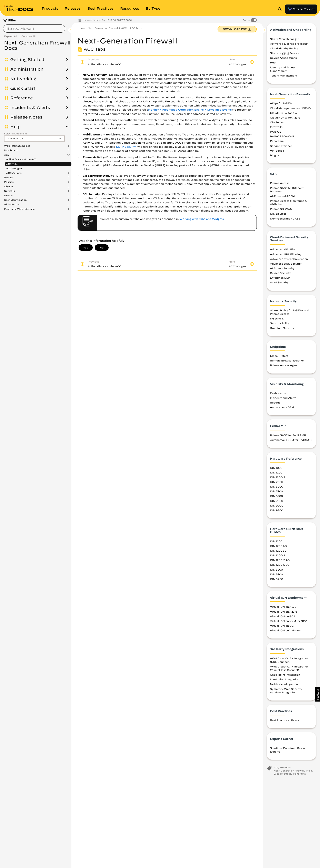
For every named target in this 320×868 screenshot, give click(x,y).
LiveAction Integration (285, 681)
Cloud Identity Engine (284, 50)
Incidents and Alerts (283, 399)
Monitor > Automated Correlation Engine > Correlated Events (190, 110)
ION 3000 (277, 488)
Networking (23, 79)
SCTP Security (126, 147)
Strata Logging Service (285, 54)
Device (8, 195)
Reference (22, 98)
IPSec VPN (277, 320)
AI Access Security (282, 269)
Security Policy (280, 324)
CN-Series (277, 123)
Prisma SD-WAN (281, 210)
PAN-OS (276, 133)
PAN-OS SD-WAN (282, 137)
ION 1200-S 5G (280, 566)
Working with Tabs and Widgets (202, 219)
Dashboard (11, 150)
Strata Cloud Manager (284, 40)
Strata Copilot (301, 9)
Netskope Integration (284, 685)
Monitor (9, 177)
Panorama (277, 142)
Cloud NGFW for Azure (285, 119)
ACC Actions (14, 173)
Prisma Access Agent (284, 366)
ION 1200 (276, 473)
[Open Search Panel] (281, 9)
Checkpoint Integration (285, 676)
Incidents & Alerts (30, 108)
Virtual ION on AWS (283, 608)
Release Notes (26, 117)
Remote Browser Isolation (287, 362)
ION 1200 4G (278, 547)
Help (15, 127)
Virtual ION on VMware (285, 632)
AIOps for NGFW (281, 104)
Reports (275, 404)
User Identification (15, 200)
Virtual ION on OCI (282, 627)
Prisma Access (280, 184)
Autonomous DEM (282, 408)
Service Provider (281, 147)
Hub (273, 64)
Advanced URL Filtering (286, 255)
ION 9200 (277, 511)
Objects (9, 186)
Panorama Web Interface (19, 209)
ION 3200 (276, 492)
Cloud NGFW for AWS (285, 114)
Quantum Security (282, 329)
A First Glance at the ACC (21, 159)
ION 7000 (277, 502)
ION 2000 (277, 483)
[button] (317, 694)
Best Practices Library (284, 721)
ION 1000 (276, 469)
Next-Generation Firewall (103, 28)
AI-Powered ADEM (282, 197)
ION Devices (278, 215)
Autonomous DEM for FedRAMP (291, 441)
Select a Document (16, 134)
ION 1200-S (278, 478)
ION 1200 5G (278, 552)
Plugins (275, 156)
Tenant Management (284, 77)
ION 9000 (277, 507)
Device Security (280, 274)
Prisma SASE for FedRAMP (288, 436)
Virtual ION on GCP (283, 617)
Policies (9, 182)
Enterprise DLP (280, 279)
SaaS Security (279, 284)
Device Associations (283, 59)
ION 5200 (276, 497)
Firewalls (276, 128)
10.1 (276, 769)
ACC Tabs (12, 164)
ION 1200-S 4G (280, 561)
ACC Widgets (14, 168)
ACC (7, 155)
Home (81, 28)
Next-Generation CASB (285, 219)
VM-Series (277, 152)
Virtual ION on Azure (284, 613)
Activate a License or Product (289, 45)
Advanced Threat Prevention (289, 260)
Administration (27, 69)
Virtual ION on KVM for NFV (288, 622)
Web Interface (282, 775)
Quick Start (23, 88)
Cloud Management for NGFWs (291, 109)
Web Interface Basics (17, 146)
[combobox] (34, 29)
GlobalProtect (13, 204)
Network (9, 191)
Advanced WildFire (283, 251)
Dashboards (278, 394)
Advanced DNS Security (286, 265)
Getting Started (27, 60)
